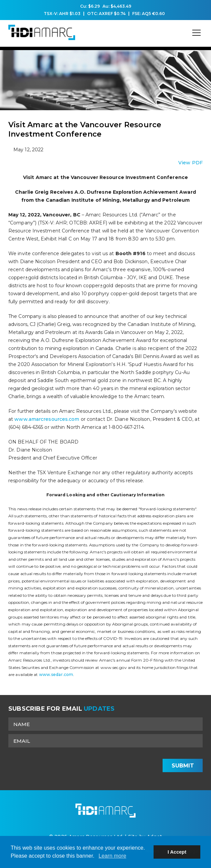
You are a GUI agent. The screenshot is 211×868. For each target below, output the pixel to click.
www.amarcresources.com (47, 419)
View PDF (190, 163)
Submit (183, 766)
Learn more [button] (112, 856)
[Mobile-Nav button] (197, 33)
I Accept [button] (177, 852)
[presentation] (109, 764)
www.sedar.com (56, 674)
